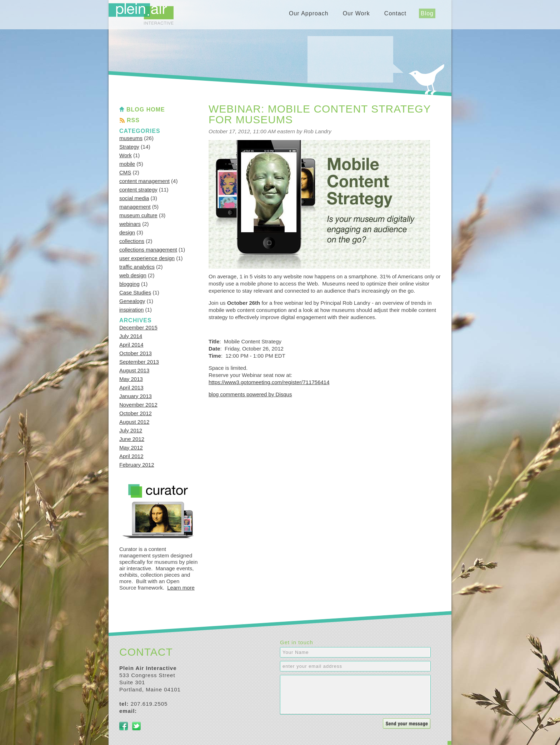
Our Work (356, 13)
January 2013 (136, 396)
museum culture (138, 215)
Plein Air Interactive (141, 14)
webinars (130, 224)
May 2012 (131, 448)
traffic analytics (137, 267)
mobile (127, 164)
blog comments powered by (250, 394)
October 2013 (136, 353)
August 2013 (134, 370)
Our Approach (309, 13)
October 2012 (136, 413)
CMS (125, 172)
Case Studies (135, 292)
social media (134, 198)
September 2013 (139, 362)
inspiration (131, 310)
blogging (129, 284)
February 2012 (137, 465)
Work (126, 155)
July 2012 (131, 430)
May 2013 (131, 379)
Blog (427, 13)
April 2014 (131, 345)
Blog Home (146, 110)
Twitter (136, 726)
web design (133, 275)
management (135, 207)
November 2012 (138, 405)
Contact (395, 13)
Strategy (129, 147)
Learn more (181, 588)
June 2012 (132, 439)
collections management (148, 250)
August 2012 (134, 422)
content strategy (138, 190)
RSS (133, 120)
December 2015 (138, 327)
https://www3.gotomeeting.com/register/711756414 (269, 382)
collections (132, 241)
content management (144, 181)
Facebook (124, 726)
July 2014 (131, 336)
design (127, 232)
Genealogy (132, 301)
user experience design (147, 258)
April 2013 (131, 388)
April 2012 (131, 456)
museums (131, 138)
